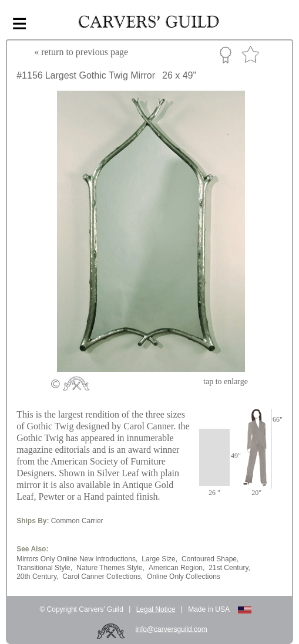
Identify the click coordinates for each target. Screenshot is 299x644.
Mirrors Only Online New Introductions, (77, 559)
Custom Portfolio (225, 55)
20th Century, (37, 577)
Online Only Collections (184, 577)
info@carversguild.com (172, 629)
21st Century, (229, 568)
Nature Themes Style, (110, 568)
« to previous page (81, 52)
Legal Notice (156, 609)
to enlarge (226, 382)
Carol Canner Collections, (103, 577)
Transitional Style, (44, 568)
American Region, (177, 568)
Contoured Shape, (210, 559)
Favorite (250, 55)
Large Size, (159, 559)
